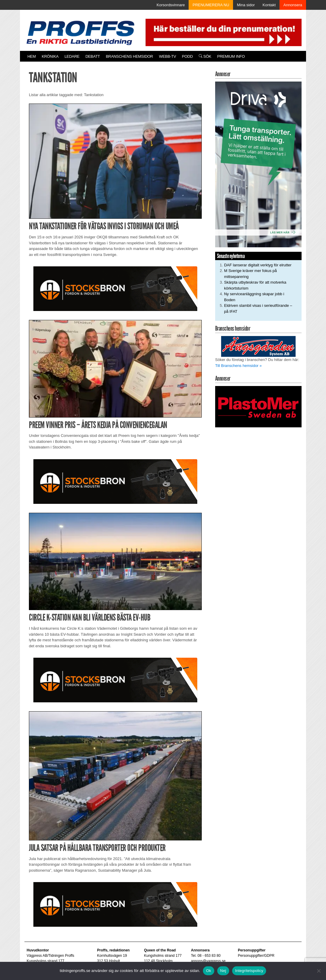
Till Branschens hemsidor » (238, 366)
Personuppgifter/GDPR (256, 956)
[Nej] (319, 971)
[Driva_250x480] (258, 164)
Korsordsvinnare (171, 5)
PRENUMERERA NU (211, 5)
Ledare (72, 56)
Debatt (93, 56)
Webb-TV (167, 56)
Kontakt (269, 5)
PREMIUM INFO (231, 56)
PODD (187, 56)
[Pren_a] (222, 32)
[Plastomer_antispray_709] (258, 406)
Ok (208, 971)
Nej (223, 971)
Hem (32, 56)
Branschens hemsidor (129, 56)
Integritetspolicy (249, 971)
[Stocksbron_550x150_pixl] (115, 289)
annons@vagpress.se (208, 961)
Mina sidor (246, 5)
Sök (205, 56)
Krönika (50, 56)
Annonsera (293, 5)
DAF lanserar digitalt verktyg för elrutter (258, 265)
